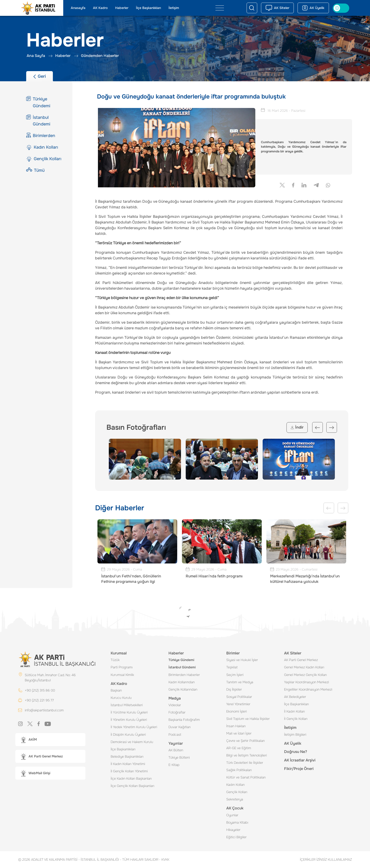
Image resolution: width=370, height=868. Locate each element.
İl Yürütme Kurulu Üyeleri (129, 712)
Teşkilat (232, 667)
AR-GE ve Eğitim (239, 748)
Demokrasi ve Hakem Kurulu (132, 742)
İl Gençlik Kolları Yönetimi (129, 771)
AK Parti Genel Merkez (301, 660)
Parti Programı (122, 667)
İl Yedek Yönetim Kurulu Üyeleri (134, 727)
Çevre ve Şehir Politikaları (246, 741)
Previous (317, 428)
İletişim (174, 8)
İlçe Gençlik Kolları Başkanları (132, 786)
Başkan (116, 690)
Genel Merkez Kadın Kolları (304, 667)
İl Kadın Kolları (294, 711)
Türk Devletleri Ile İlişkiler (245, 763)
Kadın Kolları (235, 785)
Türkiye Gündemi (181, 660)
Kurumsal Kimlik (122, 675)
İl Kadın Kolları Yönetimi (128, 764)
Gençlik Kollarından (183, 689)
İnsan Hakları (236, 726)
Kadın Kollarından (182, 682)
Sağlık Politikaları (239, 770)
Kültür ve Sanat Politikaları (246, 777)
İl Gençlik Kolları (296, 719)
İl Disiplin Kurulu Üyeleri (128, 735)
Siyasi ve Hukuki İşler (242, 660)
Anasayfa (78, 8)
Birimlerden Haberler (184, 675)
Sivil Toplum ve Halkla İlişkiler (248, 719)
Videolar (175, 705)
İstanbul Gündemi (182, 667)
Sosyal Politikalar (239, 697)
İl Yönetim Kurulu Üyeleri (129, 720)
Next (332, 428)
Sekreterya (235, 799)
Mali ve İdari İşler (239, 733)
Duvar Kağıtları (180, 727)
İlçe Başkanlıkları (148, 8)
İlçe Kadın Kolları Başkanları (131, 778)
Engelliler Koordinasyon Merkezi (308, 689)
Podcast (175, 735)
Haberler (122, 8)
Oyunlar (232, 815)
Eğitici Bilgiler (236, 837)
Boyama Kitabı (237, 822)
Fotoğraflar (177, 712)
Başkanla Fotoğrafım (184, 720)
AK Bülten (176, 750)
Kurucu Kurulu (121, 698)
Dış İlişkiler (234, 689)
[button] (50, 740)
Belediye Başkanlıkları (127, 756)
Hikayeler (233, 830)
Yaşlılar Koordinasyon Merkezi (307, 682)
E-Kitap (174, 765)
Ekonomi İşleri (237, 711)
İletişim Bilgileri (295, 735)
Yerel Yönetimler (238, 704)
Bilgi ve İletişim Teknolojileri (247, 755)
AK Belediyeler (295, 697)
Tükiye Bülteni (179, 757)
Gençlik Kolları (237, 792)
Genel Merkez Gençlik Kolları (305, 675)
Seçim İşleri (235, 675)
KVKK (164, 859)
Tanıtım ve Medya (240, 682)
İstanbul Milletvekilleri (127, 705)
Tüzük (115, 660)
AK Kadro (100, 8)
